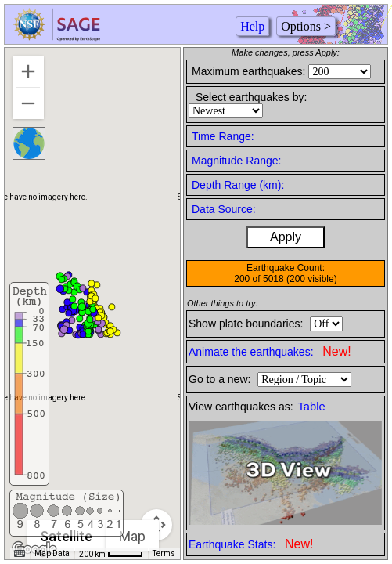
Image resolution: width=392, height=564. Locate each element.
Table (312, 407)
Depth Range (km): (238, 185)
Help (252, 26)
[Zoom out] (28, 103)
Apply (286, 237)
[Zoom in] (28, 71)
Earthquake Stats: (251, 544)
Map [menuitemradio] (133, 536)
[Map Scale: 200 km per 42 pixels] (111, 554)
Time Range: (223, 136)
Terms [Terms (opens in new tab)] (164, 553)
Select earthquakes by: (251, 97)
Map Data (52, 553)
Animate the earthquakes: (270, 351)
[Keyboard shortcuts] (20, 554)
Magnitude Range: (236, 161)
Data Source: (224, 209)
